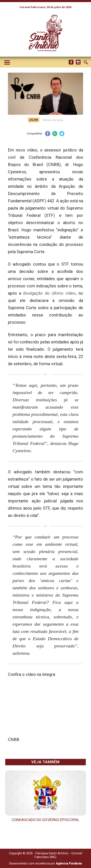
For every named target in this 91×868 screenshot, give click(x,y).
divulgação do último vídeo (48, 293)
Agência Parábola (69, 863)
